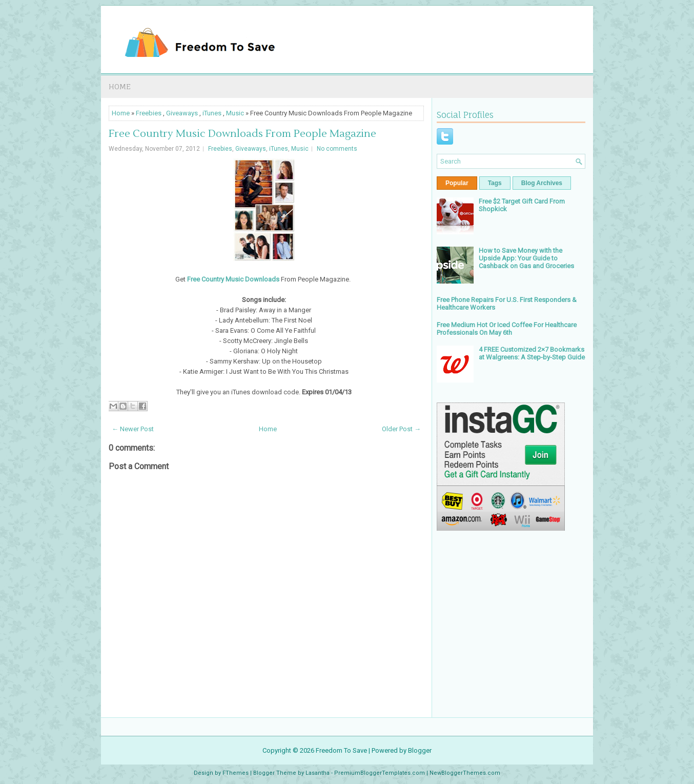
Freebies (149, 113)
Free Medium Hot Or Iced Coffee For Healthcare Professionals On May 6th (507, 329)
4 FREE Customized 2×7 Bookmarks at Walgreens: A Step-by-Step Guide (532, 353)
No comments (337, 149)
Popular (457, 183)
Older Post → (401, 429)
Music (235, 113)
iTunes (212, 113)
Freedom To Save (341, 750)
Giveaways (182, 113)
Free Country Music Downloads (233, 279)
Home (120, 86)
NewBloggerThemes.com (465, 773)
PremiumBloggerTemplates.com (380, 773)
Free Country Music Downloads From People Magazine (242, 134)
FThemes (236, 773)
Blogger (420, 750)
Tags (495, 183)
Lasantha (318, 773)
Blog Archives (542, 183)
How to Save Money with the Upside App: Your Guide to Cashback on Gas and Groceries (526, 258)
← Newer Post (133, 429)
